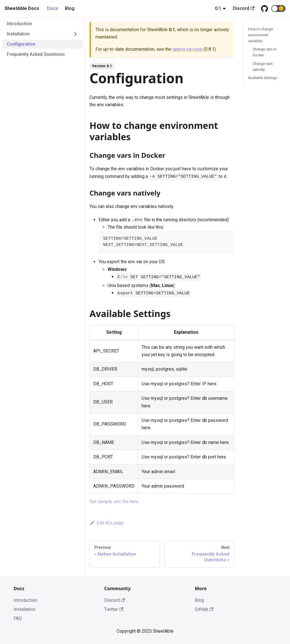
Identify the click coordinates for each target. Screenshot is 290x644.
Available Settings (263, 78)
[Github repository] (265, 8)
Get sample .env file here (114, 502)
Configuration (21, 44)
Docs (53, 8)
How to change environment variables (261, 35)
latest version (187, 49)
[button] (278, 8)
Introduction (19, 24)
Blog (70, 8)
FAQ (18, 618)
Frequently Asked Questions (36, 54)
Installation (18, 34)
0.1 (218, 8)
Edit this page (107, 523)
